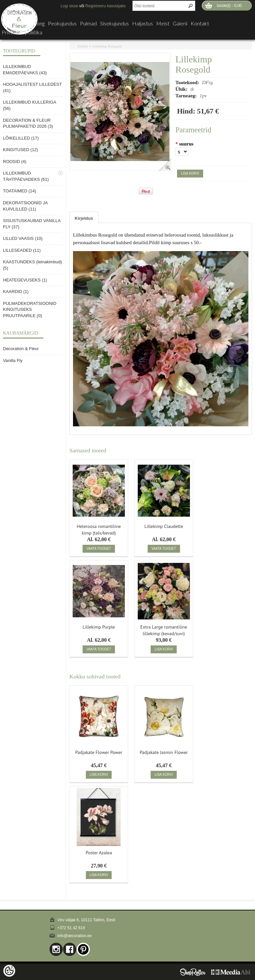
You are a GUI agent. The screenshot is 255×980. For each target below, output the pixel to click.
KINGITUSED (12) (20, 150)
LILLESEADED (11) (22, 250)
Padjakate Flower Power (99, 752)
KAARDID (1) (16, 292)
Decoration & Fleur (21, 349)
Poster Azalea (99, 853)
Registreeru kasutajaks (106, 6)
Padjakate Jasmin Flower (164, 752)
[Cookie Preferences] (9, 971)
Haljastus (143, 23)
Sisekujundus (114, 23)
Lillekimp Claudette (164, 526)
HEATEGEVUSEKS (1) (25, 280)
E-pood (10, 23)
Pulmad (88, 23)
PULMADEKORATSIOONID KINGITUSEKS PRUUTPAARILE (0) (30, 310)
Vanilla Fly (13, 360)
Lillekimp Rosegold (107, 46)
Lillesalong (33, 23)
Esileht (83, 46)
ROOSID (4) (15, 162)
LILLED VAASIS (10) (23, 238)
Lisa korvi (190, 173)
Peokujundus (62, 23)
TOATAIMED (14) (19, 191)
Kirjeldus (84, 218)
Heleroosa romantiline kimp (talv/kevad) (99, 529)
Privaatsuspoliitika (22, 32)
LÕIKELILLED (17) (21, 138)
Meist (163, 23)
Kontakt (200, 23)
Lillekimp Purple (99, 627)
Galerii (180, 23)
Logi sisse (69, 6)
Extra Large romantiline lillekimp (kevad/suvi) (164, 630)
